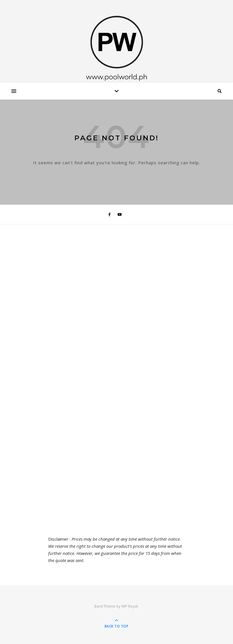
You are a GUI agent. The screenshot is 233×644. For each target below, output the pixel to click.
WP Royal (130, 606)
